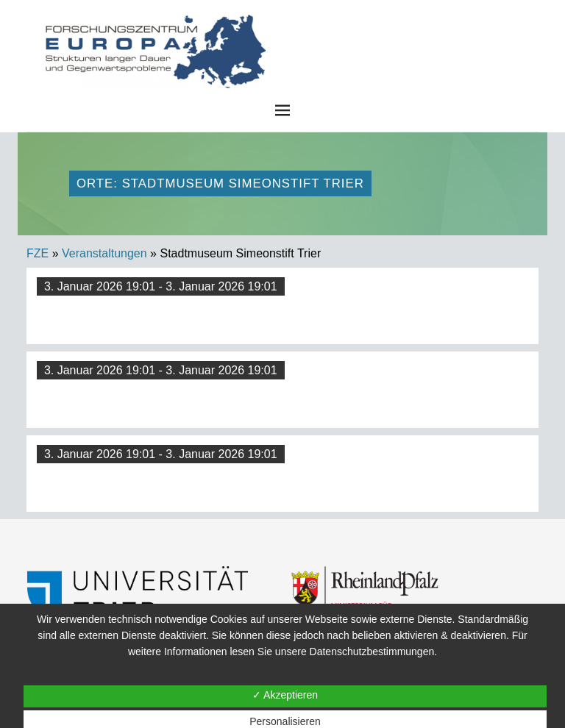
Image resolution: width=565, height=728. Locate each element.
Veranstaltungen (104, 253)
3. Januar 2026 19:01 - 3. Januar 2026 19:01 (161, 286)
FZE (393, 29)
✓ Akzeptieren (285, 695)
